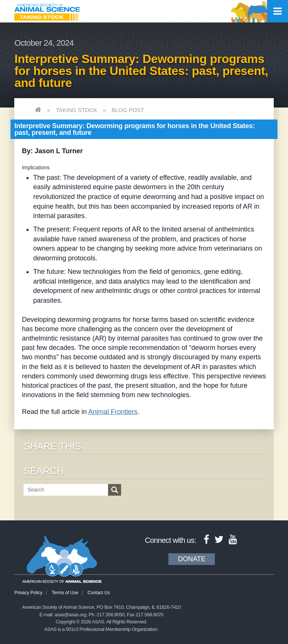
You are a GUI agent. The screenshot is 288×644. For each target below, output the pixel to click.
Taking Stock (76, 110)
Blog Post (128, 110)
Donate (192, 559)
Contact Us (99, 593)
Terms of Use (65, 593)
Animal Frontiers (113, 412)
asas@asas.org (70, 615)
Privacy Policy (28, 593)
